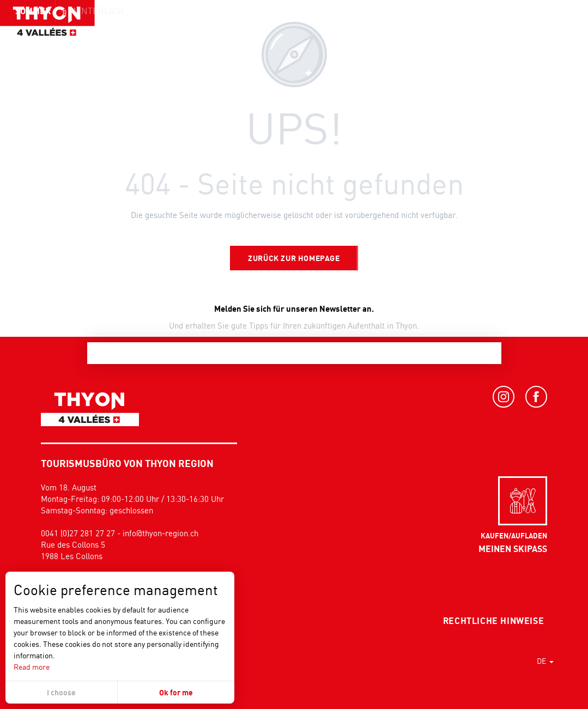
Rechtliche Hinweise (493, 621)
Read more (32, 667)
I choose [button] (61, 692)
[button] (555, 30)
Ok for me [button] (176, 692)
